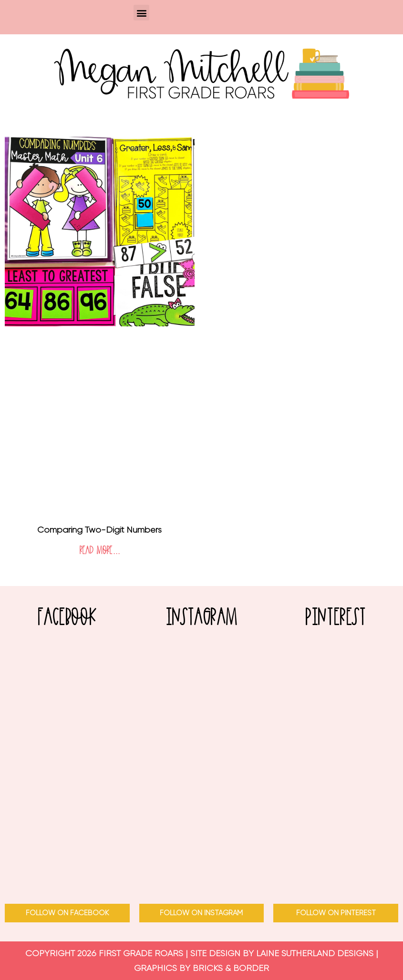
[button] (141, 13)
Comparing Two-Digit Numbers (99, 530)
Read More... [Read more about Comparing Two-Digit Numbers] (100, 551)
